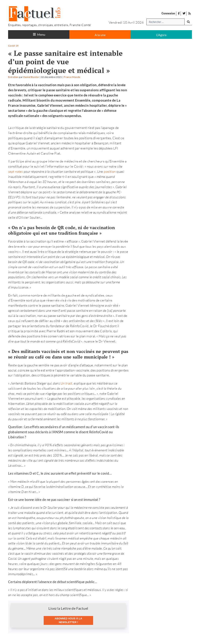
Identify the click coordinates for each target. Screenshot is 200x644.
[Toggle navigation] (39, 35)
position (110, 171)
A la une (100, 35)
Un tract (66, 383)
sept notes (16, 171)
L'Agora (161, 35)
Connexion (168, 14)
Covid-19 (13, 46)
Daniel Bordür (31, 77)
